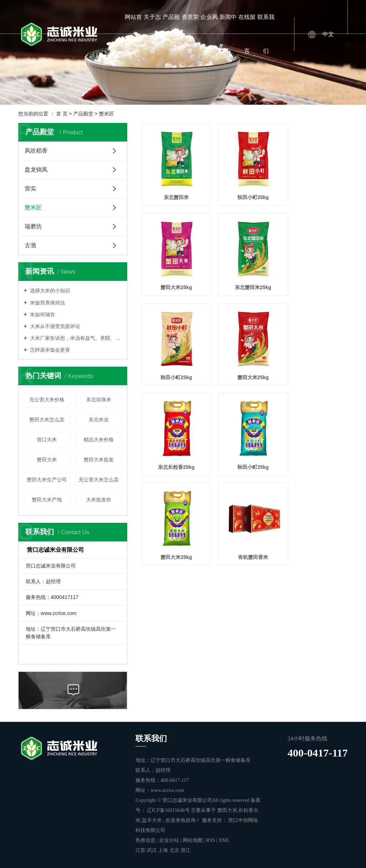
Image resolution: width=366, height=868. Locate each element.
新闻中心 (228, 34)
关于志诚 (152, 34)
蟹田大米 (47, 460)
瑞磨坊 (33, 226)
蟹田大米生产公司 (47, 480)
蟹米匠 (107, 114)
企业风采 (209, 34)
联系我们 (266, 34)
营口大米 (47, 440)
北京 (175, 850)
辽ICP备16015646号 (168, 810)
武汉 (153, 850)
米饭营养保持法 (47, 303)
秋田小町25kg (244, 192)
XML (224, 840)
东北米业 (99, 420)
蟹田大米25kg (315, 192)
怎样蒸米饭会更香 (50, 350)
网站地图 (193, 840)
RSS (211, 840)
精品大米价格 (99, 440)
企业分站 (169, 840)
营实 (30, 189)
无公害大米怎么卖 (99, 480)
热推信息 (145, 840)
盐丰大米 (152, 820)
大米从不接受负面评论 (55, 326)
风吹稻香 (36, 151)
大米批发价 (99, 500)
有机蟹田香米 (173, 444)
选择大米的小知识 (50, 291)
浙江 (186, 850)
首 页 (62, 114)
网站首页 (133, 34)
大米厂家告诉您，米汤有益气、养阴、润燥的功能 (76, 338)
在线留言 (247, 34)
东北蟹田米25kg (173, 276)
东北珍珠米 (99, 400)
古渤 (30, 245)
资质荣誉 (190, 34)
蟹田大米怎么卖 (47, 420)
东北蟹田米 (173, 192)
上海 (164, 850)
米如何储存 (42, 314)
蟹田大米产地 (47, 500)
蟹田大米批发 (99, 460)
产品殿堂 (171, 34)
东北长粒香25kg (173, 360)
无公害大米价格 (47, 400)
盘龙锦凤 (36, 170)
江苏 (141, 850)
